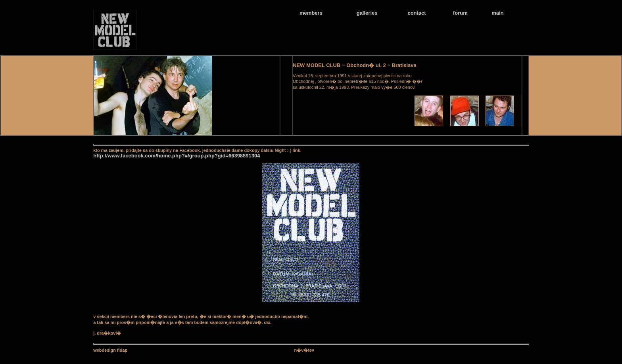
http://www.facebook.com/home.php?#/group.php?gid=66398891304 (177, 156)
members (311, 13)
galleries (367, 13)
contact (417, 13)
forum (460, 13)
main (497, 13)
